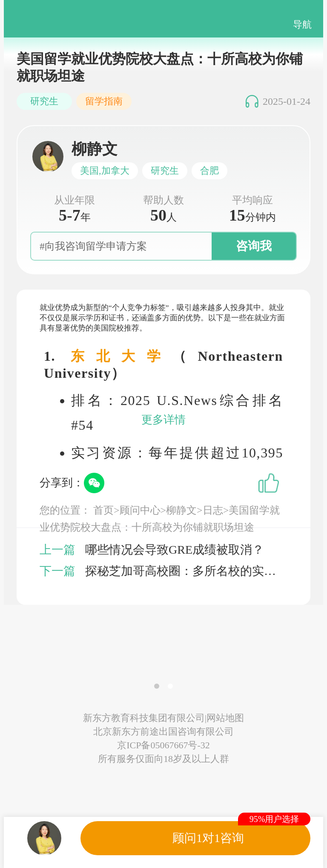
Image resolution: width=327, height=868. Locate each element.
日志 (213, 510)
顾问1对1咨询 (208, 838)
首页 (103, 510)
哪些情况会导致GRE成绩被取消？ (175, 550)
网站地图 (225, 718)
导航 (302, 24)
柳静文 (181, 510)
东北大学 (122, 356)
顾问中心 (140, 510)
